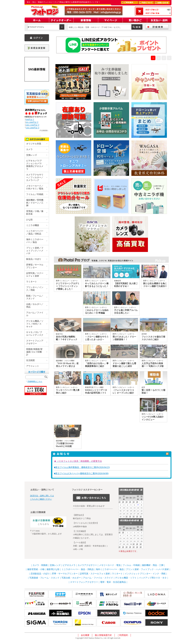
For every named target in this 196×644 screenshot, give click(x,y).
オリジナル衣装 (34, 144)
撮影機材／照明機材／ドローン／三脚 (35, 203)
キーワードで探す (37, 372)
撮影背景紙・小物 (36, 569)
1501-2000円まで (33, 128)
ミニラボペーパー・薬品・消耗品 (78, 569)
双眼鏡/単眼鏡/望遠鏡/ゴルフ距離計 (34, 352)
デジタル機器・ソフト (126, 578)
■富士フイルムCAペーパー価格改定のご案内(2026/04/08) (81, 473)
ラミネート (32, 282)
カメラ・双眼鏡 (40, 565)
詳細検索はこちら (35, 381)
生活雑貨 (30, 360)
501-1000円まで (32, 122)
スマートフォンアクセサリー (35, 342)
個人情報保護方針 (103, 635)
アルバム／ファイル (35, 314)
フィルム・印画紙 (131, 565)
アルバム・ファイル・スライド (98, 578)
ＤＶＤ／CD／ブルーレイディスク (35, 334)
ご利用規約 (123, 635)
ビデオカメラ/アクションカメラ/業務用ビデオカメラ (35, 165)
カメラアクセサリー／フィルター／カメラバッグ (35, 177)
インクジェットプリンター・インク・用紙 (145, 574)
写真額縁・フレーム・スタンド (44, 578)
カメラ (29, 149)
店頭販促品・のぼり (40, 574)
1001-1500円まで (33, 125)
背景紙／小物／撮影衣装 (35, 213)
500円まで (30, 120)
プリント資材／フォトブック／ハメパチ (35, 251)
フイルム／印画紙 (35, 194)
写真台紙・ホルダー (71, 578)
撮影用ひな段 (53, 569)
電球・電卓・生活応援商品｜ (114, 582)
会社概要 (85, 635)
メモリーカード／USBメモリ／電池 (35, 187)
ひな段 (29, 220)
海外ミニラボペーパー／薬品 (35, 241)
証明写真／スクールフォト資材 (35, 275)
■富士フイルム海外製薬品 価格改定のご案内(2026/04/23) (82, 467)
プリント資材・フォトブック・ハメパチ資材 (147, 569)
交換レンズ (32, 155)
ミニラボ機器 (33, 225)
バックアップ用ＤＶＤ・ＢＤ (153, 578)
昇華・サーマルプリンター (65, 574)
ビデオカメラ (69, 565)
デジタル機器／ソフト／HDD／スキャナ (35, 324)
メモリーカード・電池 (110, 565)
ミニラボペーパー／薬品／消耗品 (35, 232)
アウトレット (33, 366)
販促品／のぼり (34, 259)
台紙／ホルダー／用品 (35, 306)
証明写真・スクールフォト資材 (95, 574)
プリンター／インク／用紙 (35, 289)
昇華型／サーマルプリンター (35, 266)
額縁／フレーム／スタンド (35, 297)
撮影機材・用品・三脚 (153, 565)
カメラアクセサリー (87, 565)
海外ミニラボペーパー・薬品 (110, 569)
